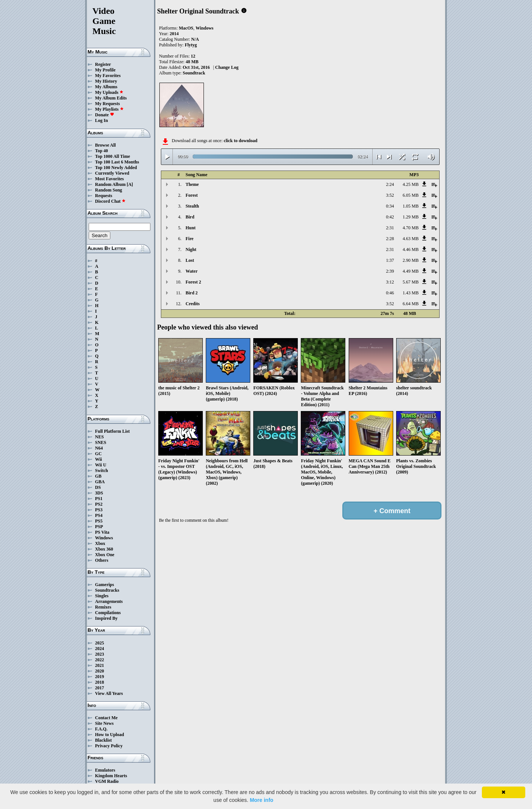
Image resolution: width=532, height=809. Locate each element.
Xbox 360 (104, 549)
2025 (100, 643)
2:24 (390, 184)
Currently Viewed (112, 173)
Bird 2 (192, 293)
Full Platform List (112, 431)
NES (99, 437)
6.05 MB (411, 195)
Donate (105, 115)
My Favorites (108, 76)
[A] (130, 184)
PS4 (99, 515)
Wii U (101, 465)
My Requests (107, 104)
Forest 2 (193, 282)
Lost (190, 260)
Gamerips (105, 585)
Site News (104, 723)
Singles (102, 596)
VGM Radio (107, 781)
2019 (100, 677)
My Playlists (109, 109)
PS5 (99, 521)
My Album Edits (111, 98)
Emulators (105, 770)
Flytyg (191, 45)
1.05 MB (411, 206)
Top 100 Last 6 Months (117, 162)
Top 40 (102, 151)
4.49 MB (411, 271)
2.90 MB (411, 260)
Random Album (110, 184)
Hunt (191, 228)
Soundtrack (194, 73)
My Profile (105, 70)
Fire (189, 239)
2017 (100, 688)
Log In (101, 120)
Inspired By (106, 618)
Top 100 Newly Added (116, 168)
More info (262, 800)
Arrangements (109, 601)
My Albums (106, 87)
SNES (101, 442)
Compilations (108, 613)
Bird (190, 217)
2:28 (390, 239)
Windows (104, 538)
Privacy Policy (109, 746)
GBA (100, 482)
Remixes (103, 607)
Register (103, 64)
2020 (100, 671)
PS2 (99, 504)
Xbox (100, 543)
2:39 (390, 271)
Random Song (108, 190)
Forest (192, 195)
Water (192, 271)
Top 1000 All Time (112, 156)
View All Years (109, 693)
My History (106, 81)
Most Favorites (109, 179)
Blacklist (103, 740)
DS (98, 487)
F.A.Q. (101, 729)
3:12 (390, 282)
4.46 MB (411, 249)
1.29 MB (411, 217)
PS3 (99, 510)
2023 (100, 654)
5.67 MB (411, 282)
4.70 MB (411, 228)
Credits (193, 304)
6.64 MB (411, 304)
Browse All (105, 145)
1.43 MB (411, 293)
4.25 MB (411, 184)
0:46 (390, 293)
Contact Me (106, 718)
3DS (99, 493)
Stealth (192, 206)
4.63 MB (411, 239)
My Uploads (109, 92)
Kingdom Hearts (111, 776)
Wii (98, 459)
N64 (99, 448)
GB (98, 476)
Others (102, 560)
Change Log (227, 67)
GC (98, 454)
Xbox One (105, 555)
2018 (100, 682)
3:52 (390, 195)
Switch (102, 471)
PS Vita (102, 532)
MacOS (186, 28)
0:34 (390, 206)
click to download (241, 141)
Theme (192, 184)
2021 (100, 665)
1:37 (390, 260)
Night (191, 249)
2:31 (390, 228)
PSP (99, 527)
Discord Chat (110, 201)
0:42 (390, 217)
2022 (100, 660)
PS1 (99, 499)
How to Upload (109, 735)
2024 (100, 649)
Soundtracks (107, 590)
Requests (104, 196)
